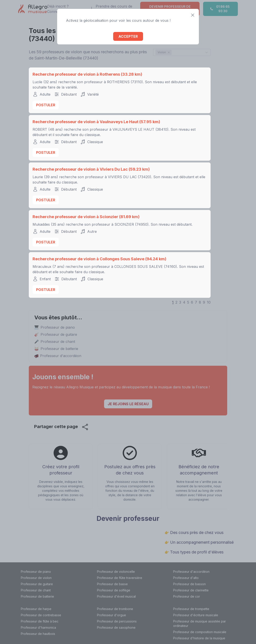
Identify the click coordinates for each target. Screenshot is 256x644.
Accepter (128, 36)
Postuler (46, 105)
